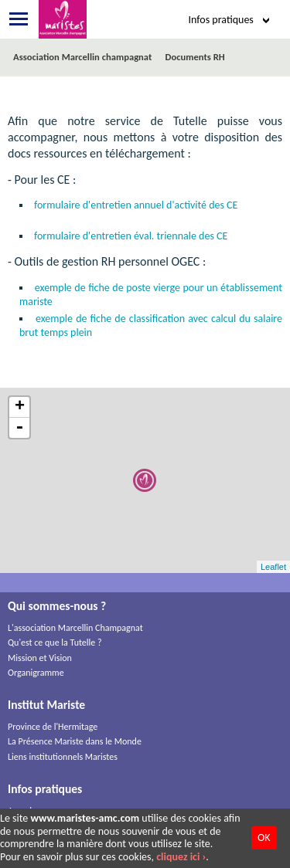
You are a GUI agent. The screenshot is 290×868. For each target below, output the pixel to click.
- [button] (19, 428)
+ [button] (20, 407)
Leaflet (273, 567)
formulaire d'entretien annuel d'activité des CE (136, 205)
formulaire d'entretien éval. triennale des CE (131, 236)
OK (264, 837)
